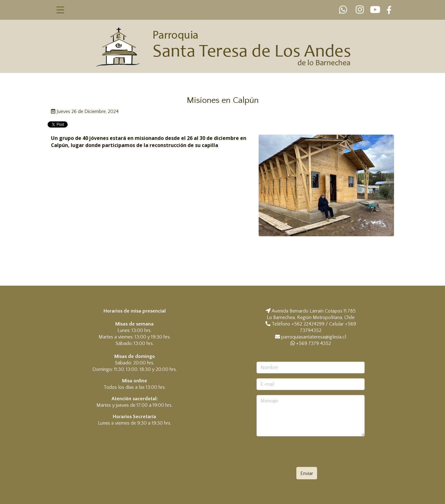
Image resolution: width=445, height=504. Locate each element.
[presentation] (310, 453)
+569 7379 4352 (311, 343)
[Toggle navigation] (60, 10)
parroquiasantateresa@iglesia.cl (314, 337)
